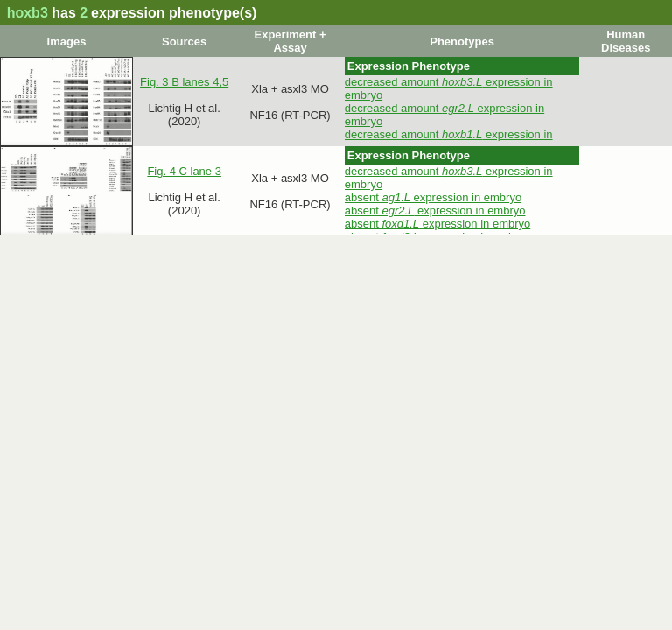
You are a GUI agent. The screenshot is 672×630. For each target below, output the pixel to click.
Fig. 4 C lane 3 (184, 171)
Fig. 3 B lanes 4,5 (184, 82)
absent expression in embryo (433, 197)
